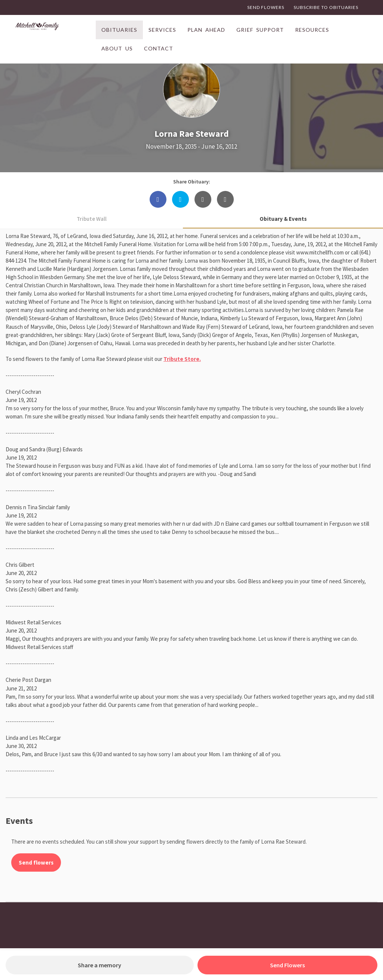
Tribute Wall (92, 219)
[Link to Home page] (54, 30)
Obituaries (119, 30)
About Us (117, 48)
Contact (159, 48)
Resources (312, 30)
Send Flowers (266, 7)
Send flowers (36, 862)
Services (162, 30)
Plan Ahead (206, 30)
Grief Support (260, 30)
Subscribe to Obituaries (326, 7)
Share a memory (99, 965)
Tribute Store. (182, 359)
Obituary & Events (283, 219)
